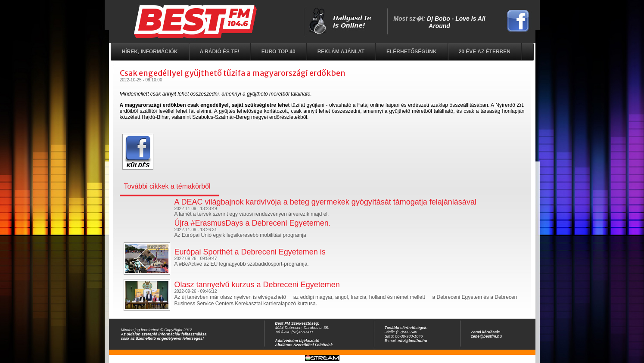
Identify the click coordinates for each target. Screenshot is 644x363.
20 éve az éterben (485, 52)
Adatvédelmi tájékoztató (297, 341)
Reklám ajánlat (341, 52)
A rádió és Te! (220, 52)
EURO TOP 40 (278, 52)
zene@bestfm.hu (486, 336)
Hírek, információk (150, 52)
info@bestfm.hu (412, 341)
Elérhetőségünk (412, 52)
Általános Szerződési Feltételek (304, 345)
